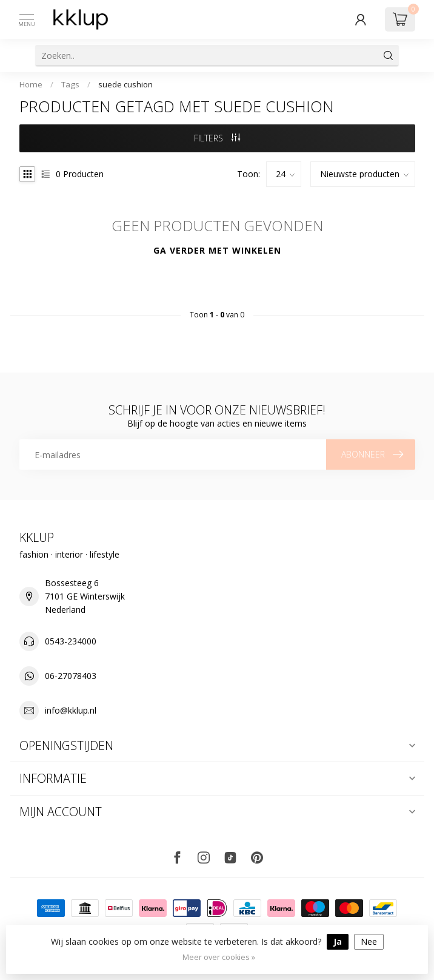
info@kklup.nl (71, 710)
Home (31, 84)
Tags (70, 84)
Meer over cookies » (219, 957)
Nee (369, 941)
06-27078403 (71, 676)
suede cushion (125, 84)
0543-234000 (71, 641)
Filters (217, 138)
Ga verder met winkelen (217, 250)
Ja (338, 941)
